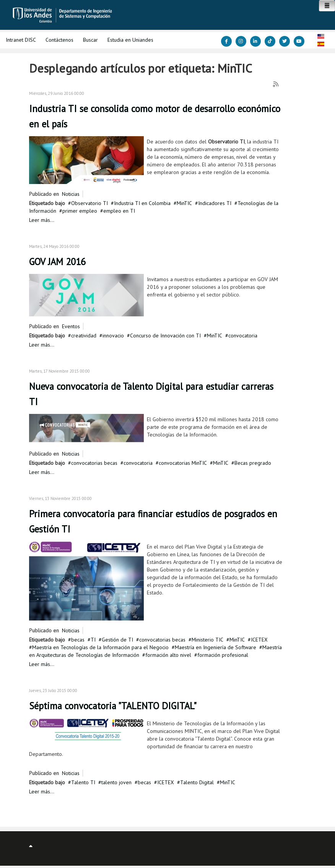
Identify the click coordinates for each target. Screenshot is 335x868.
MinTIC (184, 203)
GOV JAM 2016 (57, 262)
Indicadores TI (215, 203)
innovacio (113, 335)
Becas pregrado (253, 463)
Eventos (71, 326)
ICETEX (259, 640)
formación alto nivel (168, 655)
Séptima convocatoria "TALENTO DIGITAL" (113, 706)
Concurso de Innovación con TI (165, 335)
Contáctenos (59, 40)
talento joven (116, 782)
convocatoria (243, 335)
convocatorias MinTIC (183, 463)
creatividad (84, 335)
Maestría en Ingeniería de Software (215, 647)
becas (78, 640)
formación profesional (223, 655)
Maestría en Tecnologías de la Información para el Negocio (100, 647)
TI (93, 640)
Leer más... (42, 220)
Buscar (90, 40)
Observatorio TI (89, 203)
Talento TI (83, 782)
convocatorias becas (94, 463)
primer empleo (80, 211)
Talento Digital (197, 782)
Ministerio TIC (207, 640)
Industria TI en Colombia (142, 203)
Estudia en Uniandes (130, 40)
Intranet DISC (21, 40)
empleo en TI (119, 211)
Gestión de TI (117, 640)
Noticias (71, 194)
